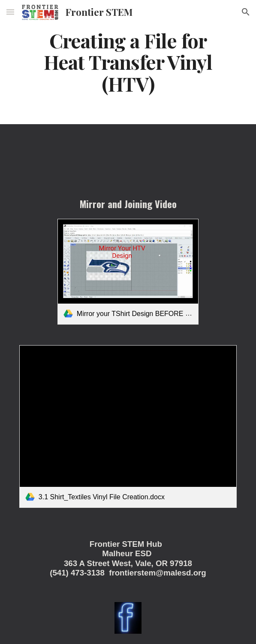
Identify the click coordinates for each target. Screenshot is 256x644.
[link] (128, 272)
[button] (10, 12)
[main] (128, 62)
